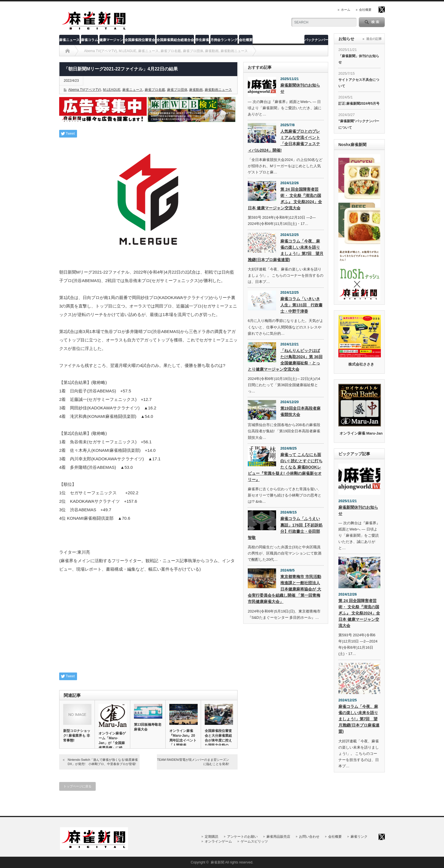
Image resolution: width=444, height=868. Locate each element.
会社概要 (365, 10)
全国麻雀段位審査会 (140, 40)
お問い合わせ (309, 837)
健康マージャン (111, 40)
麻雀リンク (359, 837)
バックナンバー (316, 40)
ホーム (346, 10)
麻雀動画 (196, 90)
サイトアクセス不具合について (359, 83)
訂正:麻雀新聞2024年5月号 (359, 104)
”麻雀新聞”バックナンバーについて (359, 124)
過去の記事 (374, 39)
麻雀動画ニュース (218, 90)
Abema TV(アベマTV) (85, 90)
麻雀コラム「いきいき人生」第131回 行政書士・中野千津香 (301, 305)
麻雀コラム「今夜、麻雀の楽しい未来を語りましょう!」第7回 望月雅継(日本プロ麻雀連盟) (286, 250)
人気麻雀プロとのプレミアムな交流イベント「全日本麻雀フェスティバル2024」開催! (284, 141)
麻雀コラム (89, 40)
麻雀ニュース (69, 40)
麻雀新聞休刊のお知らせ (300, 88)
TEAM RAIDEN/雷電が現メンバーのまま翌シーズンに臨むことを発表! (193, 762)
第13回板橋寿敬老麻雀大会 (148, 727)
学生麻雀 (202, 40)
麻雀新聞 (217, 862)
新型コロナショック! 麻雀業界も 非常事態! (77, 736)
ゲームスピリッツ (254, 841)
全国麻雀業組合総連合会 (175, 40)
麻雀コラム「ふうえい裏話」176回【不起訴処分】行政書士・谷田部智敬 (285, 528)
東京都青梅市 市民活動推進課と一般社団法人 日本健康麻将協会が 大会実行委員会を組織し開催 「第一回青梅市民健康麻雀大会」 (284, 589)
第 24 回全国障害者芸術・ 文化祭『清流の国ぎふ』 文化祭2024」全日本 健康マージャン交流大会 (285, 199)
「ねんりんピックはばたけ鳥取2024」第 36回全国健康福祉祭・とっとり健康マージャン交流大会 (285, 360)
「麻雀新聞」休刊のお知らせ (359, 59)
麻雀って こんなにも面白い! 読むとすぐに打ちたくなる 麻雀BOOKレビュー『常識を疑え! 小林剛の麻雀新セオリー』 (285, 467)
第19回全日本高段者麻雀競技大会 (300, 411)
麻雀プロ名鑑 (155, 90)
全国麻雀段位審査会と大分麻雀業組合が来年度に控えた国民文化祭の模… (218, 740)
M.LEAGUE (112, 90)
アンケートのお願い (242, 837)
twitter (382, 10)
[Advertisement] (148, 626)
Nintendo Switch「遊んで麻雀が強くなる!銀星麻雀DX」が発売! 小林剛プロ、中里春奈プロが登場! (103, 762)
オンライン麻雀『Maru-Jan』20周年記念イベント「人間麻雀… (183, 738)
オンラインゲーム (218, 841)
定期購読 (212, 837)
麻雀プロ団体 (177, 90)
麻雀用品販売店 (278, 837)
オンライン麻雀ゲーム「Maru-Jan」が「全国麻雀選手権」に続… (112, 741)
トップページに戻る (77, 786)
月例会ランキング (224, 40)
